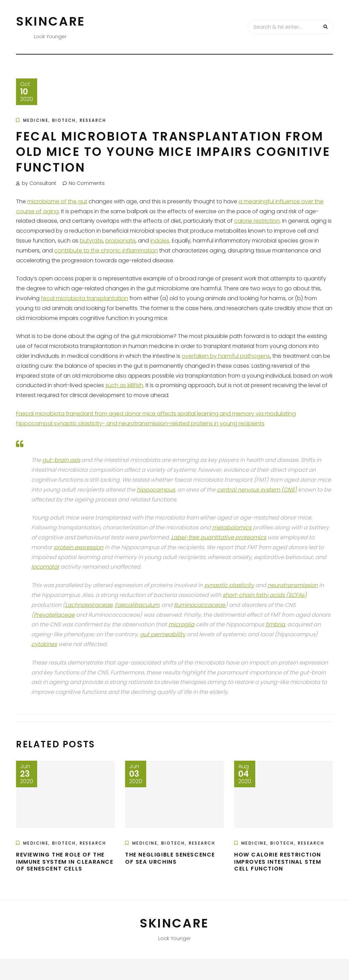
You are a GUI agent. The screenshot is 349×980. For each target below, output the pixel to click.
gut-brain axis (61, 460)
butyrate (91, 241)
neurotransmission (293, 585)
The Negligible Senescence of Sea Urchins (170, 858)
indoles (160, 241)
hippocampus (156, 490)
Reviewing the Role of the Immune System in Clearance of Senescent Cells (65, 862)
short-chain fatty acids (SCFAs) (265, 595)
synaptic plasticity (229, 585)
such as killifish (124, 385)
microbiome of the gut (57, 201)
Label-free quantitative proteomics (219, 537)
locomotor (45, 567)
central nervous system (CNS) (257, 490)
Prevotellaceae (54, 615)
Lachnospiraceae (89, 605)
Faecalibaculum (137, 605)
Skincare (51, 21)
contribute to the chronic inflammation (106, 251)
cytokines (44, 644)
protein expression (79, 547)
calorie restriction (257, 221)
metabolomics (232, 528)
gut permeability (163, 634)
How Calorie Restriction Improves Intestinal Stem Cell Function (278, 862)
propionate (120, 241)
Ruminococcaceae (200, 605)
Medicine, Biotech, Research (65, 120)
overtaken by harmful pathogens (226, 356)
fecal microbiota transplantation (85, 298)
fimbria (275, 624)
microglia (181, 624)
